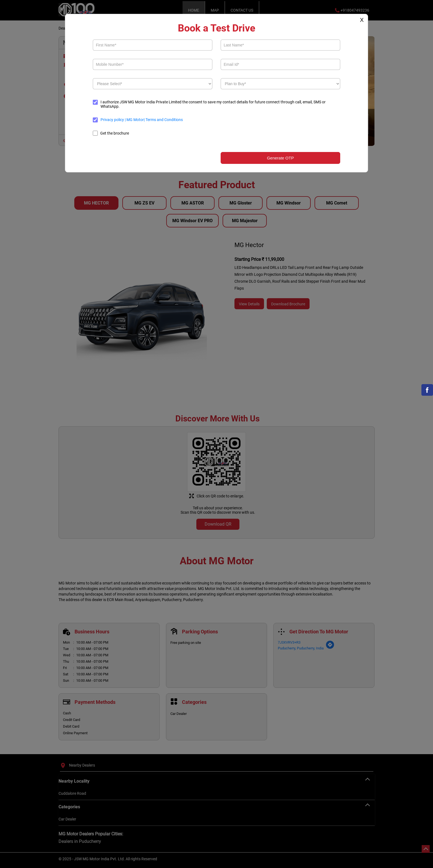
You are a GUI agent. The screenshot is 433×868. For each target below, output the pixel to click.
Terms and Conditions (164, 120)
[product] (153, 84)
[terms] (95, 120)
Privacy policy (113, 120)
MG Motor (135, 120)
